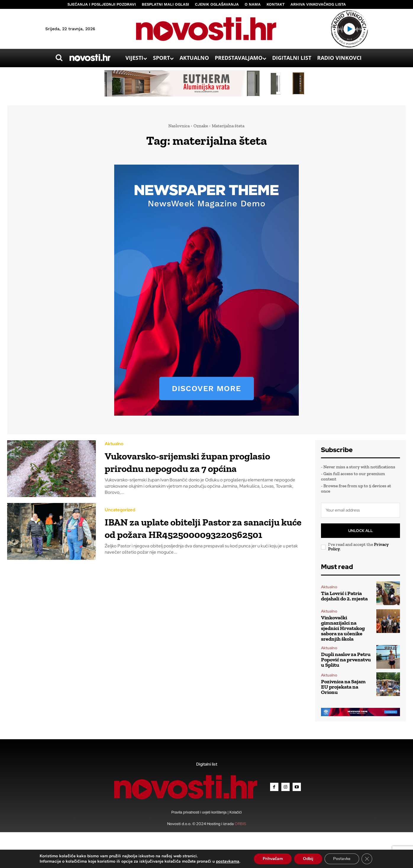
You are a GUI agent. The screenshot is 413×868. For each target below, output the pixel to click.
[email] (360, 510)
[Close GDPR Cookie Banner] (367, 859)
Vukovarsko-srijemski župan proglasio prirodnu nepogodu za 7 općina (197, 466)
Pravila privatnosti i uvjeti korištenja (199, 812)
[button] (59, 58)
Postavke (342, 859)
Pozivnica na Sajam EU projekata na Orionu (343, 687)
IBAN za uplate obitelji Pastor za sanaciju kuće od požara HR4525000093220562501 (193, 538)
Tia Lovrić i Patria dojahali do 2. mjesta (344, 596)
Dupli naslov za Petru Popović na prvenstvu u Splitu (346, 660)
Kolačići (235, 812)
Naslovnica (179, 126)
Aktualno (114, 442)
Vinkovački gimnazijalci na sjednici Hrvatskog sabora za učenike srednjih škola (343, 628)
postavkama (227, 861)
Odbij (308, 859)
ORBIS (240, 824)
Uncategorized (120, 515)
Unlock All (360, 531)
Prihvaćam (272, 859)
